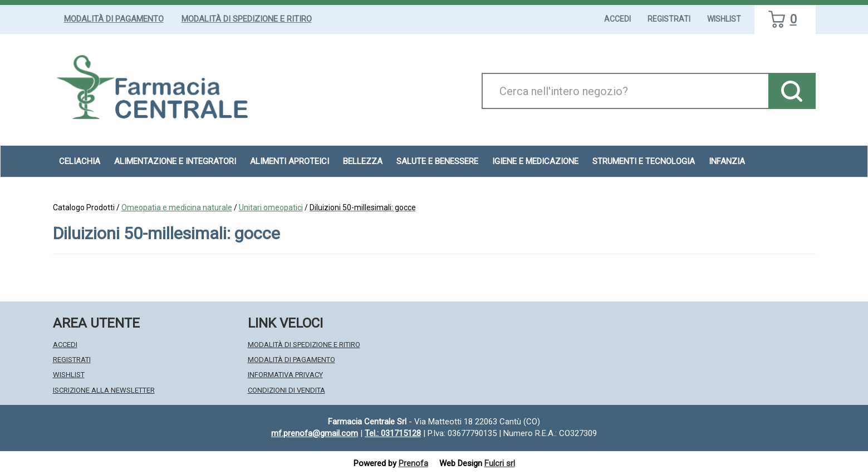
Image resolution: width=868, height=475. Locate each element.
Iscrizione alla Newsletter (104, 390)
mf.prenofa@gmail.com (315, 433)
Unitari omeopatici (271, 207)
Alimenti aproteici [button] (290, 161)
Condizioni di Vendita (286, 390)
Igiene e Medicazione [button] (535, 161)
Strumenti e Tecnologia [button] (644, 161)
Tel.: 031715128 (393, 433)
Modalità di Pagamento (114, 19)
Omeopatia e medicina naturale (177, 207)
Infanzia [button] (727, 161)
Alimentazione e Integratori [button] (175, 161)
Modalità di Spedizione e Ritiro (247, 19)
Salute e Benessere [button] (437, 161)
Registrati (669, 19)
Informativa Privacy (285, 375)
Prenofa (413, 463)
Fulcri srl (500, 463)
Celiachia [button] (80, 161)
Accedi (617, 19)
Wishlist (724, 19)
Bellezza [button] (363, 161)
